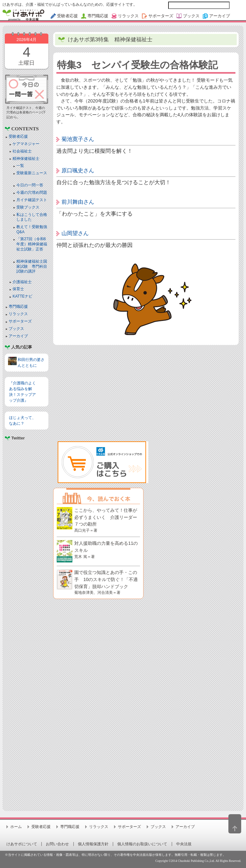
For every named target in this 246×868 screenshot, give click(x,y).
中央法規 (184, 844)
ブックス (16, 329)
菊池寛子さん (78, 139)
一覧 (20, 166)
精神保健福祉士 (26, 159)
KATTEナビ (22, 296)
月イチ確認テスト (32, 200)
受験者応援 (18, 136)
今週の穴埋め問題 (32, 192)
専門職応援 (18, 307)
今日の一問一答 (30, 185)
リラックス (18, 314)
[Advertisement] (26, 521)
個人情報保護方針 (93, 844)
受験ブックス (28, 207)
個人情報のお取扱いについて (142, 844)
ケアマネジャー (26, 144)
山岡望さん (75, 233)
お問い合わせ (57, 844)
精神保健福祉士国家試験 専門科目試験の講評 (32, 266)
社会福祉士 (22, 151)
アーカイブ (18, 336)
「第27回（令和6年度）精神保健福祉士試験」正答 (32, 244)
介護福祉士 (22, 282)
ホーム (16, 827)
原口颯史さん (78, 170)
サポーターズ (20, 321)
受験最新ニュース (32, 173)
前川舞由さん (78, 202)
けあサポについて (22, 844)
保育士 (18, 289)
